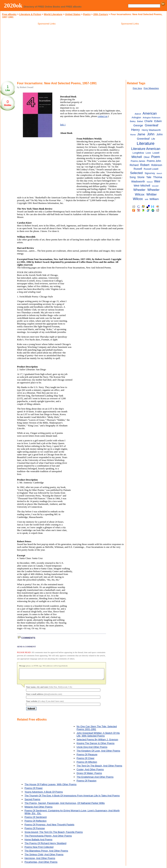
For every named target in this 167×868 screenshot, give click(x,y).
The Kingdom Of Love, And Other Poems (98, 753)
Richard (134, 165)
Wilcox (138, 199)
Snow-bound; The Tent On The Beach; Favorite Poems (54, 834)
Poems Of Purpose (35, 831)
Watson (150, 182)
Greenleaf (152, 125)
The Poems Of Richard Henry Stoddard (45, 845)
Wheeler (139, 190)
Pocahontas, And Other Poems (41, 864)
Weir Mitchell (142, 186)
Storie (141, 177)
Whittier (152, 194)
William (154, 199)
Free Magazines (151, 88)
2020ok (13, 5)
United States (73, 14)
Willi (146, 199)
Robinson (157, 165)
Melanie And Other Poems (38, 809)
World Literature (53, 14)
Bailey (133, 121)
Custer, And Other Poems (90, 772)
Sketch (159, 173)
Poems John (154, 161)
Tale (149, 177)
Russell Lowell (151, 169)
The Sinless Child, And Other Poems (44, 857)
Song (133, 177)
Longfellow (138, 153)
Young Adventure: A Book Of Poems (44, 794)
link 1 (63, 125)
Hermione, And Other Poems (40, 860)
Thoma (158, 177)
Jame (141, 134)
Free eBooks (9, 14)
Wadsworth (138, 181)
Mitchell (137, 157)
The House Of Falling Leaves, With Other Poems (50, 787)
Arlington (136, 117)
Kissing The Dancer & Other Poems (95, 745)
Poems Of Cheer (85, 760)
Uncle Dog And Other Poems (92, 749)
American (150, 113)
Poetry (87, 14)
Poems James (138, 161)
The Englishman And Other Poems (95, 779)
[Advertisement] (47, 53)
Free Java (137, 88)
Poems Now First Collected (39, 849)
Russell (138, 169)
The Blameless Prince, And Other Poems (46, 853)
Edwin (158, 121)
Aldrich (138, 114)
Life (153, 139)
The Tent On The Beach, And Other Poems (99, 768)
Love (148, 153)
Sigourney (150, 173)
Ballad (140, 121)
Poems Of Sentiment (36, 819)
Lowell (156, 153)
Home (133, 135)
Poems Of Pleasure (87, 757)
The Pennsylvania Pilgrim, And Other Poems (48, 838)
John (151, 134)
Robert (145, 165)
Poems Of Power (34, 790)
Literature (146, 143)
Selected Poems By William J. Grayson (97, 742)
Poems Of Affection (87, 764)
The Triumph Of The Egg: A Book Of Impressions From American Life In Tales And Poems (72, 798)
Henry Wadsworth (151, 130)
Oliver (147, 157)
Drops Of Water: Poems (89, 775)
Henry (135, 130)
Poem (156, 157)
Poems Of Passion (86, 783)
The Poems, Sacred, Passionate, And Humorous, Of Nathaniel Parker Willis (65, 805)
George (138, 125)
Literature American (146, 149)
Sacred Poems (32, 802)
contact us (103, 116)
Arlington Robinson (151, 118)
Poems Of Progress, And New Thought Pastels (49, 827)
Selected (136, 173)
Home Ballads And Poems (38, 842)
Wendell (155, 186)
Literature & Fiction (30, 14)
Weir (157, 181)
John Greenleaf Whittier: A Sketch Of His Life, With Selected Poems (98, 737)
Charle (148, 121)
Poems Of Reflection (35, 823)
